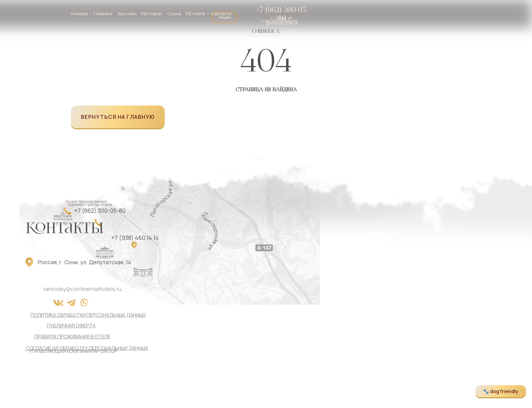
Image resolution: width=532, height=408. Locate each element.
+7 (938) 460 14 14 (135, 238)
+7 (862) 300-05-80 (282, 14)
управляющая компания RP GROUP (73, 351)
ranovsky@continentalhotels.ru (82, 289)
